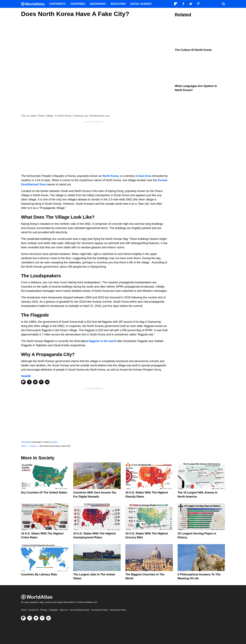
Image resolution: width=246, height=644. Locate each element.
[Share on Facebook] (29, 382)
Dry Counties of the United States (44, 493)
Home (24, 610)
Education (118, 4)
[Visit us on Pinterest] (42, 618)
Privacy (44, 610)
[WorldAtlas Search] (223, 4)
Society (54, 442)
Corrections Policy (100, 610)
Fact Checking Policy (80, 610)
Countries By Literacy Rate (39, 574)
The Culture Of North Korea (193, 50)
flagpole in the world (102, 341)
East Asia (145, 176)
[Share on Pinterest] (41, 382)
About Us (64, 610)
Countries (78, 4)
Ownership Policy (118, 610)
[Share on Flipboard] (23, 382)
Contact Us (33, 610)
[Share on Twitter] (35, 382)
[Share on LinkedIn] (47, 382)
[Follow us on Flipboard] (23, 618)
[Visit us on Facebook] (30, 618)
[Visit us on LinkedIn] (48, 618)
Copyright (53, 610)
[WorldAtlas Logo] (34, 4)
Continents (57, 4)
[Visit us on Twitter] (36, 618)
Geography (98, 4)
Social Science (141, 4)
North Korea (110, 176)
